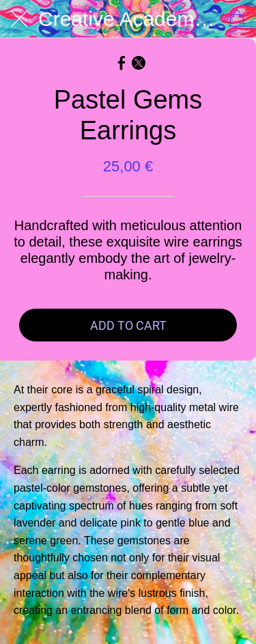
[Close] (19, 19)
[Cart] (237, 19)
